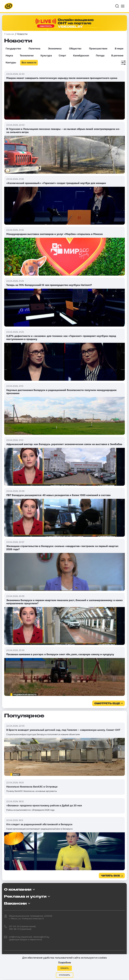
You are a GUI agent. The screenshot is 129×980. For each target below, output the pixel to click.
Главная (9, 34)
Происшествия (98, 49)
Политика (34, 49)
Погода (100, 56)
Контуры (11, 62)
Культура (46, 56)
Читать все (111, 876)
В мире (119, 49)
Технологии (27, 56)
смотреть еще (107, 704)
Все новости (29, 62)
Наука (9, 56)
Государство (13, 49)
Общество (75, 49)
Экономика (55, 49)
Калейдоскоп (81, 56)
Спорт (62, 56)
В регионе (117, 56)
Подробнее (64, 962)
